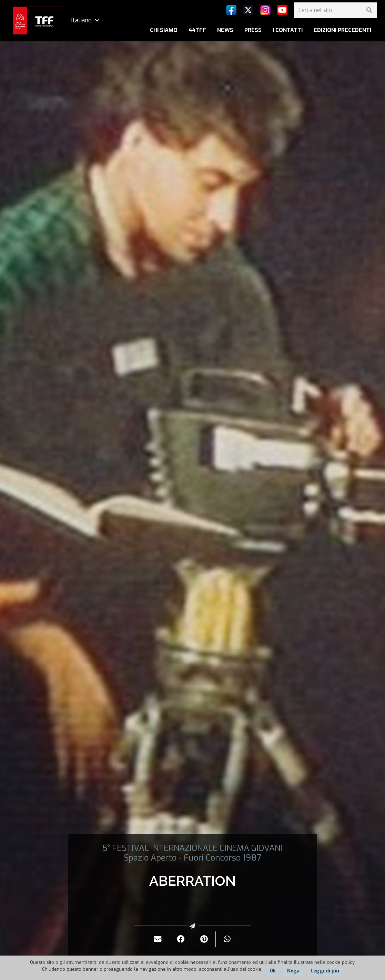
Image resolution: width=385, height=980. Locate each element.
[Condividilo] (181, 939)
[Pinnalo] (204, 939)
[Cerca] (369, 10)
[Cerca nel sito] (335, 10)
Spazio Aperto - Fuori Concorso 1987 (193, 858)
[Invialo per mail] (158, 939)
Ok (273, 971)
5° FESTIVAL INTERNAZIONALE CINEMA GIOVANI (192, 848)
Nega (293, 971)
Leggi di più (325, 971)
